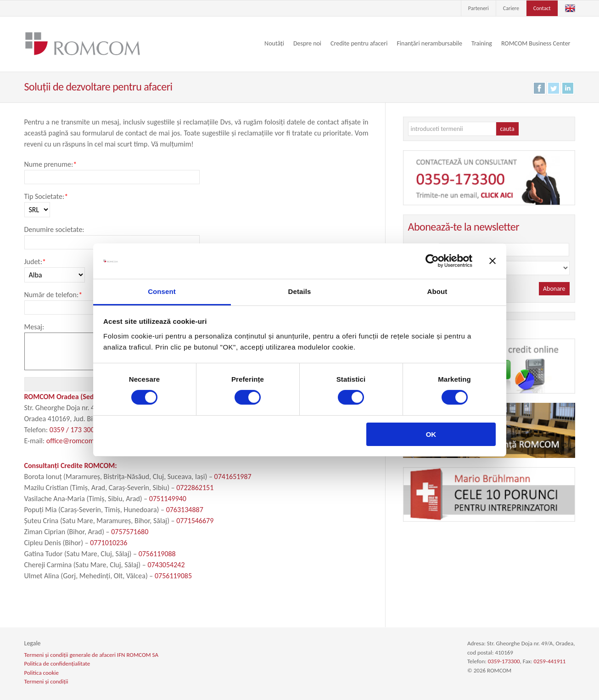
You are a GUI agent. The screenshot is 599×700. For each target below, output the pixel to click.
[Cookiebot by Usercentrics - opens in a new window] (432, 261)
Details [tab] (300, 291)
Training (482, 43)
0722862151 (195, 488)
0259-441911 (550, 661)
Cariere (511, 8)
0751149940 (168, 499)
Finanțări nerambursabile (429, 43)
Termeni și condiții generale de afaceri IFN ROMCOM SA (91, 655)
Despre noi (307, 43)
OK (431, 434)
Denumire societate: (54, 229)
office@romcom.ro (75, 441)
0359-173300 (504, 661)
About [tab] (437, 291)
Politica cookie (42, 673)
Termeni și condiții (46, 681)
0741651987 (233, 477)
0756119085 (173, 576)
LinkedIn (568, 88)
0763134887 (185, 510)
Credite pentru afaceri (359, 43)
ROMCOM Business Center (536, 43)
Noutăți (274, 43)
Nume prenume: (51, 164)
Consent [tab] (162, 291)
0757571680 (130, 532)
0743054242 (166, 565)
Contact (542, 8)
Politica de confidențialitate (57, 663)
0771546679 (195, 521)
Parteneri (479, 8)
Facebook (539, 88)
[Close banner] (493, 261)
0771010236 (109, 543)
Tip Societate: (46, 196)
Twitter (554, 88)
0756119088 (157, 554)
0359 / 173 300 (72, 430)
